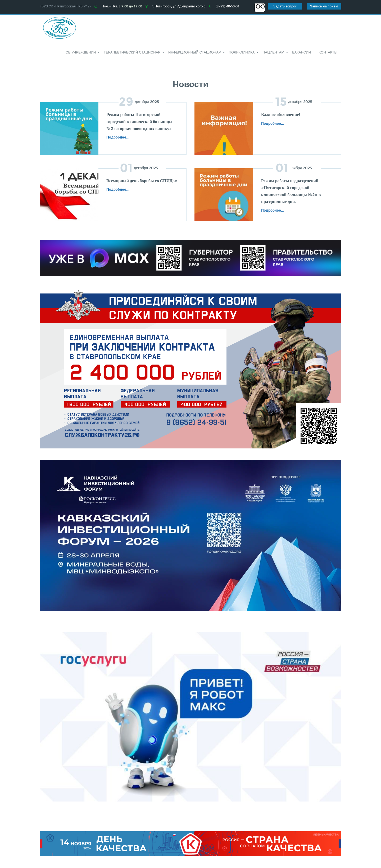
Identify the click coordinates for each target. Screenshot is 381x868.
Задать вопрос (285, 6)
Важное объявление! (281, 115)
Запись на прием (324, 6)
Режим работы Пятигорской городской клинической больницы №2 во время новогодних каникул (139, 122)
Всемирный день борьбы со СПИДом (142, 181)
